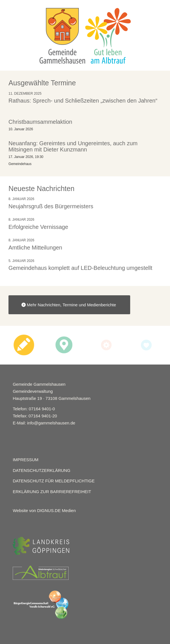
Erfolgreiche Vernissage (38, 227)
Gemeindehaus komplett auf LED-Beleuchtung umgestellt (80, 268)
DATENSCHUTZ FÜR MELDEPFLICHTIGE (54, 481)
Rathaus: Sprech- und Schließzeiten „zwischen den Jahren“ (83, 101)
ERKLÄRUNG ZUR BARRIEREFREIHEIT (52, 492)
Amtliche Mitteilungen (35, 248)
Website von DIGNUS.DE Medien (44, 510)
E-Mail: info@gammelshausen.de (44, 423)
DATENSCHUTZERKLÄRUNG (42, 470)
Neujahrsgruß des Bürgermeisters (51, 206)
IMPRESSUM (26, 460)
